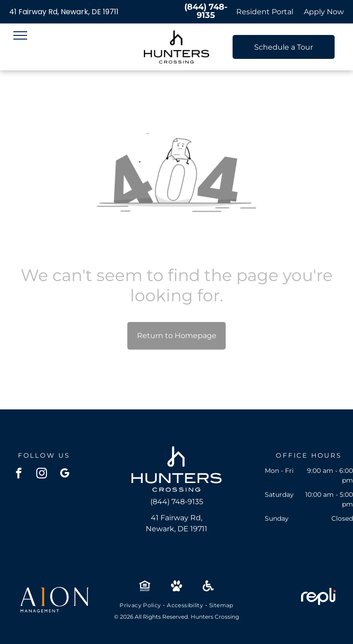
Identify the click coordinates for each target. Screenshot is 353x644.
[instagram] (42, 474)
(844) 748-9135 (206, 11)
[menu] (20, 35)
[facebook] (19, 474)
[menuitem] (141, 605)
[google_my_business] (65, 474)
